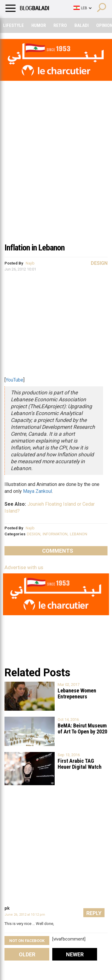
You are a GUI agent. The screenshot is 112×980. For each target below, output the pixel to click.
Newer (75, 954)
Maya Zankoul (37, 491)
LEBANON (79, 534)
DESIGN (34, 534)
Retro (60, 25)
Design (99, 263)
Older (27, 954)
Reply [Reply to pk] (94, 913)
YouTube (14, 380)
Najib (30, 263)
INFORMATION (55, 534)
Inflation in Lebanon (34, 248)
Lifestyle (13, 25)
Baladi (82, 25)
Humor (39, 25)
